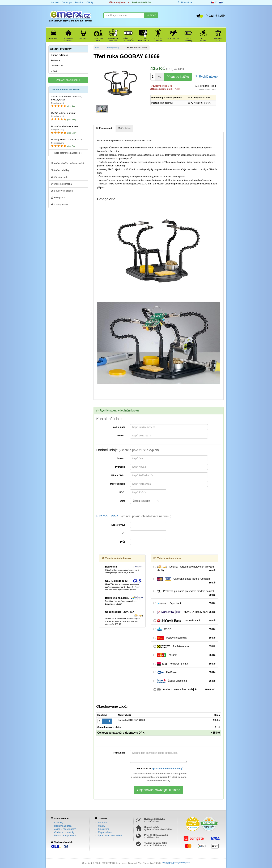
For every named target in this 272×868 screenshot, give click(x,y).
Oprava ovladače (59, 55)
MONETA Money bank (184, 612)
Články (90, 2)
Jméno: (121, 458)
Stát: (122, 501)
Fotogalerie (58, 197)
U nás (54, 71)
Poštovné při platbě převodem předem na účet (184, 593)
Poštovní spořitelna (184, 638)
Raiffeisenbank (184, 646)
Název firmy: (118, 525)
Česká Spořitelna (184, 681)
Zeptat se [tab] (124, 128)
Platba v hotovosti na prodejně (184, 690)
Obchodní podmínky (64, 832)
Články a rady (59, 204)
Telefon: (121, 435)
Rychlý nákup (206, 76)
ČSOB (184, 629)
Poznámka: (119, 753)
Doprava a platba (63, 826)
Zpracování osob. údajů (110, 835)
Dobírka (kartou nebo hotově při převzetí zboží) (184, 569)
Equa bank (184, 603)
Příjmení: (120, 467)
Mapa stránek (105, 832)
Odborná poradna (61, 184)
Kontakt (55, 2)
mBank (184, 655)
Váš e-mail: (119, 427)
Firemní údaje (134, 516)
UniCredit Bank (184, 621)
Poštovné (56, 60)
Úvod (97, 48)
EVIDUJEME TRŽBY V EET (176, 863)
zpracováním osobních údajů (167, 769)
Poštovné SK (57, 66)
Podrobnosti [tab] (104, 128)
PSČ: (122, 492)
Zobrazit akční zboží (68, 80)
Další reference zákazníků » (68, 153)
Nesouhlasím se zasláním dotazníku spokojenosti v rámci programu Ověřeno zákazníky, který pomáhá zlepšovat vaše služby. (159, 777)
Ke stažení (103, 829)
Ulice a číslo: (118, 475)
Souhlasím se (158, 768)
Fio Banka (184, 672)
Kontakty (59, 823)
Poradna (79, 2)
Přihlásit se (185, 2)
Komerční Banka (184, 664)
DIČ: (123, 542)
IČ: (123, 533)
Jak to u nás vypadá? (65, 829)
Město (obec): (118, 484)
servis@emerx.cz (120, 2)
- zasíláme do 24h (68, 163)
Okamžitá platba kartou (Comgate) (184, 581)
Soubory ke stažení (62, 191)
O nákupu (67, 2)
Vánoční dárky (60, 177)
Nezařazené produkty (65, 835)
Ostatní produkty (112, 48)
